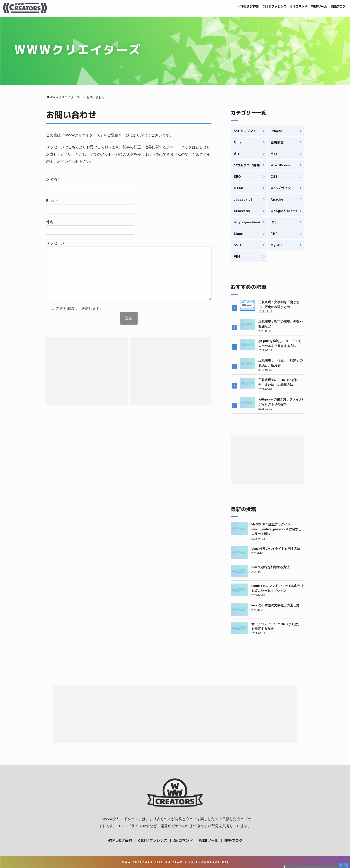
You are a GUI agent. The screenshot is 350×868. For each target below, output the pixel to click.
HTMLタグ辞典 (222, 8)
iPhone (276, 131)
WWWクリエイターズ (120, 819)
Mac (274, 154)
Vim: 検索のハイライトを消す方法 (276, 549)
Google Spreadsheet (247, 222)
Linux (238, 234)
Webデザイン (281, 188)
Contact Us (214, 862)
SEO (237, 177)
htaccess (242, 211)
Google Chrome (284, 211)
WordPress (280, 165)
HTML (239, 188)
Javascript (243, 199)
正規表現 (277, 142)
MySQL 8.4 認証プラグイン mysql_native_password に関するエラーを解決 (276, 529)
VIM (237, 257)
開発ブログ (335, 8)
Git (237, 154)
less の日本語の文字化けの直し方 (275, 605)
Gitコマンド (285, 8)
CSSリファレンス (255, 8)
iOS (274, 222)
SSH (237, 245)
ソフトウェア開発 (247, 165)
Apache (277, 199)
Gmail (239, 142)
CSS (274, 177)
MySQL (276, 245)
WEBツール (311, 8)
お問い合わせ (71, 115)
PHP (274, 234)
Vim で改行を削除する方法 (270, 567)
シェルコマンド (245, 131)
